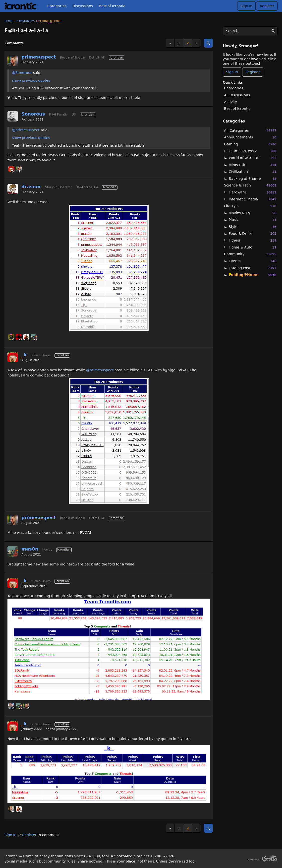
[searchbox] (250, 31)
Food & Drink (253, 233)
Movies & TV (253, 213)
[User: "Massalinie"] (26, 337)
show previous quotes (31, 80)
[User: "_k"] (11, 169)
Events (253, 261)
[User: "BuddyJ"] (19, 337)
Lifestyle (250, 206)
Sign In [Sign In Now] (232, 72)
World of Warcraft (253, 158)
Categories (57, 6)
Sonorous (33, 114)
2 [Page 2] (188, 43)
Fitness (253, 240)
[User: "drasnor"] (13, 189)
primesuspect (39, 57)
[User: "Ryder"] (11, 809)
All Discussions (237, 95)
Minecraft (253, 165)
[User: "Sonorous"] (13, 116)
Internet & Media (253, 199)
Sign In (246, 6)
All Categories (250, 130)
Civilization (253, 172)
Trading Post (253, 268)
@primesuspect (26, 130)
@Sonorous (22, 73)
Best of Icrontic (112, 6)
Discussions (83, 6)
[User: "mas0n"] (34, 337)
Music (253, 220)
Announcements (250, 137)
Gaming (250, 144)
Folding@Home (253, 275)
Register (267, 6)
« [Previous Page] (170, 43)
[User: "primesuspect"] (13, 61)
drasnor (31, 187)
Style (253, 227)
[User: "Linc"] (11, 706)
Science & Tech (250, 185)
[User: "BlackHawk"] (11, 337)
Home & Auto (253, 247)
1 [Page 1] (179, 43)
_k (24, 355)
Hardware (253, 192)
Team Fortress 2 (253, 151)
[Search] (273, 31)
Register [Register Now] (253, 72)
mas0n (30, 549)
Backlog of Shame (253, 179)
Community (250, 254)
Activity (230, 102)
